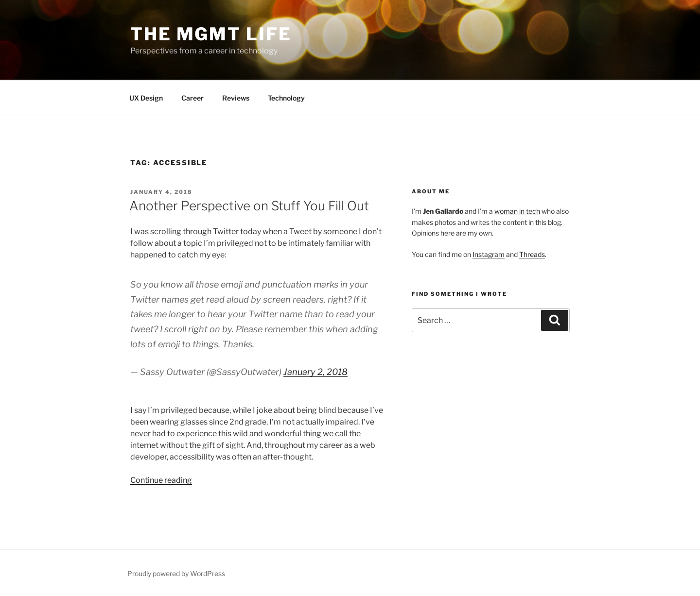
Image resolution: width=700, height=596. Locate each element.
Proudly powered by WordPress (176, 573)
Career (192, 98)
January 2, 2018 (315, 372)
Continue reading (161, 480)
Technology (286, 98)
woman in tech (517, 211)
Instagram (489, 254)
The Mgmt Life (211, 34)
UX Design (146, 98)
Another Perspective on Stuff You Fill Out (249, 206)
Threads (532, 254)
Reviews (236, 98)
